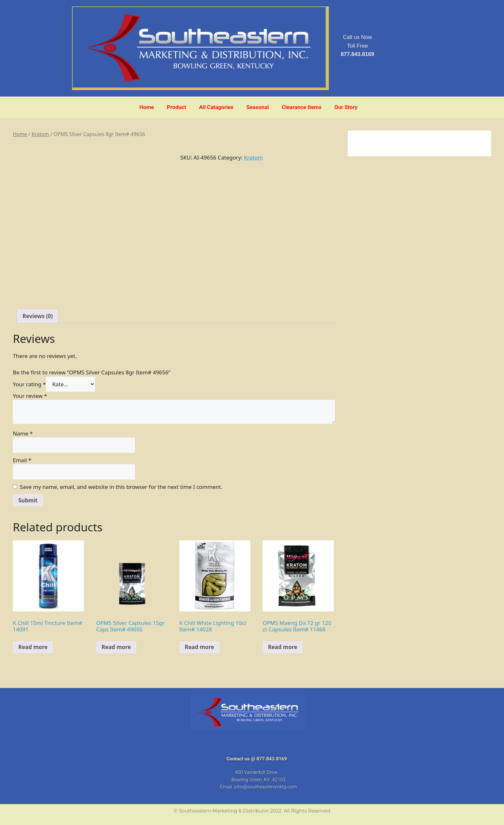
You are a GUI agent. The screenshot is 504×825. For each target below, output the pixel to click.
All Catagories (216, 107)
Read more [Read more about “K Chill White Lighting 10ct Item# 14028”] (199, 647)
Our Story (346, 107)
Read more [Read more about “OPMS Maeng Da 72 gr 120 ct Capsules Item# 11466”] (283, 647)
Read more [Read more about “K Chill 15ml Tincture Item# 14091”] (33, 647)
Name (23, 433)
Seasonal (257, 107)
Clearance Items (301, 107)
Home (147, 107)
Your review (30, 396)
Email (22, 460)
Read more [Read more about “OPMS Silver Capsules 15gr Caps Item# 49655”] (116, 647)
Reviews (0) (38, 316)
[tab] (38, 316)
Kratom (40, 134)
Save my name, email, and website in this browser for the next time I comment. (121, 487)
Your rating (29, 384)
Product (176, 107)
